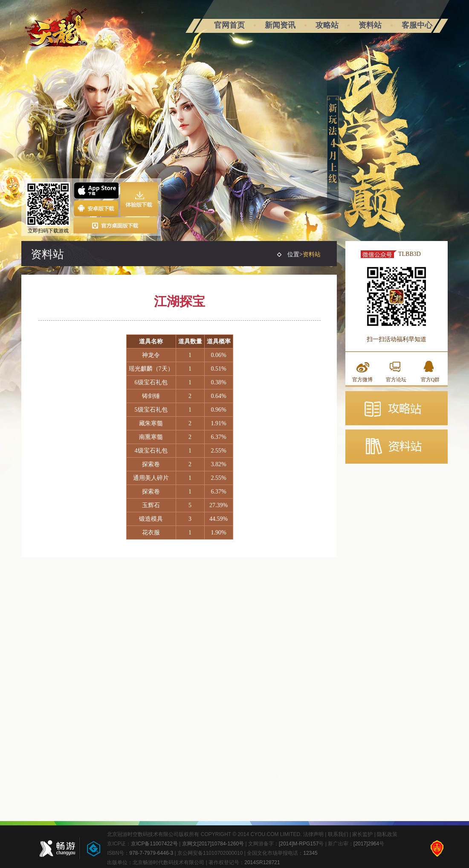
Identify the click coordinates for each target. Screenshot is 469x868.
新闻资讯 (280, 25)
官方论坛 (396, 380)
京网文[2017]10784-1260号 (213, 844)
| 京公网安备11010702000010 (208, 853)
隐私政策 (387, 834)
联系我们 (338, 834)
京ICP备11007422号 (154, 844)
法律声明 (313, 834)
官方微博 (362, 380)
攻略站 (327, 25)
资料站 (370, 25)
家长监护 (362, 834)
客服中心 (417, 25)
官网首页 (229, 25)
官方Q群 (430, 380)
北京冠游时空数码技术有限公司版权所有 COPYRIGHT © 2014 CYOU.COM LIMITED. (205, 834)
